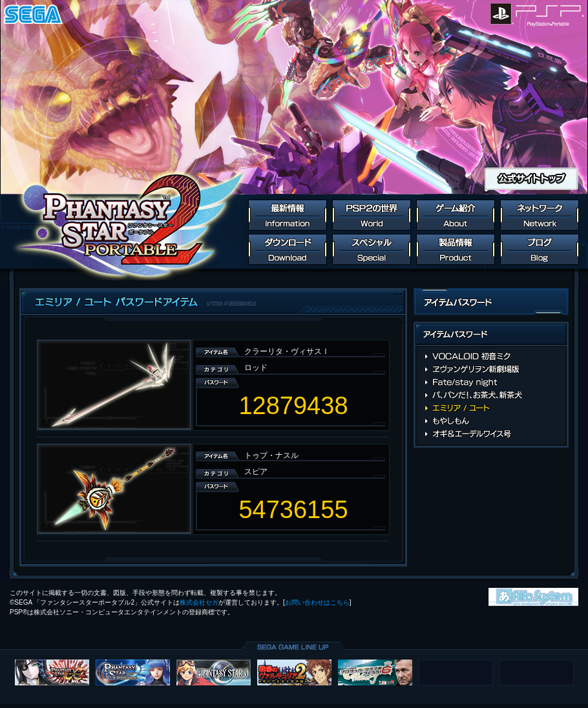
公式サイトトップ (531, 179)
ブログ (540, 249)
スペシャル (372, 249)
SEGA (34, 14)
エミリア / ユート (491, 408)
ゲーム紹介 (456, 215)
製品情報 (456, 249)
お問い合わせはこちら (317, 602)
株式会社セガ (199, 602)
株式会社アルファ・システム (533, 597)
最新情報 (288, 215)
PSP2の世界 (372, 215)
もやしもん (491, 421)
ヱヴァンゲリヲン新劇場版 (491, 370)
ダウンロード (288, 249)
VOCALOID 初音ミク (491, 357)
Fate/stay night (491, 382)
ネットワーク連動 (540, 215)
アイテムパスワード (491, 336)
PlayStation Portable (551, 14)
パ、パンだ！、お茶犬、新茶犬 (491, 395)
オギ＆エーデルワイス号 (491, 434)
